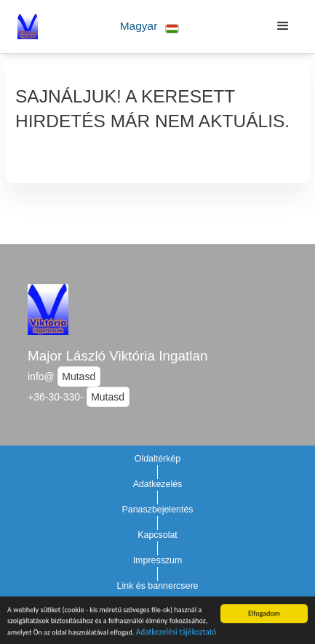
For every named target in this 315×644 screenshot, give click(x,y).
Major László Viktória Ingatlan (117, 356)
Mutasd (79, 377)
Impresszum (158, 560)
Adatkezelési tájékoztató (176, 633)
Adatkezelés (158, 484)
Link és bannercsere (158, 586)
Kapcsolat (157, 535)
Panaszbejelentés (157, 510)
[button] (149, 27)
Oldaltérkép (158, 459)
